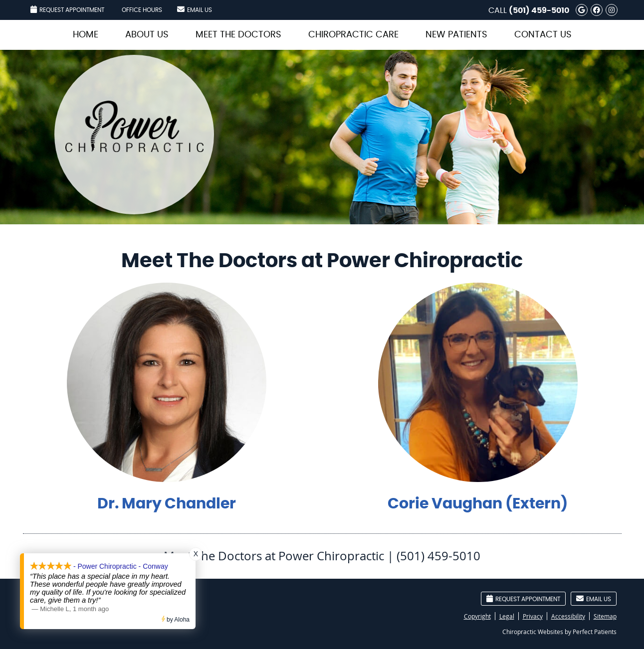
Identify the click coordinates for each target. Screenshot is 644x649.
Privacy (533, 616)
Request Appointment (67, 9)
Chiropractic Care (353, 35)
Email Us (195, 9)
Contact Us (543, 35)
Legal (507, 616)
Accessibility (568, 616)
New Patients (456, 35)
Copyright (477, 616)
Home (86, 35)
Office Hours (142, 10)
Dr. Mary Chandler (167, 504)
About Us (147, 35)
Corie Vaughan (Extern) (478, 504)
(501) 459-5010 (539, 10)
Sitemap (605, 616)
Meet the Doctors (238, 35)
